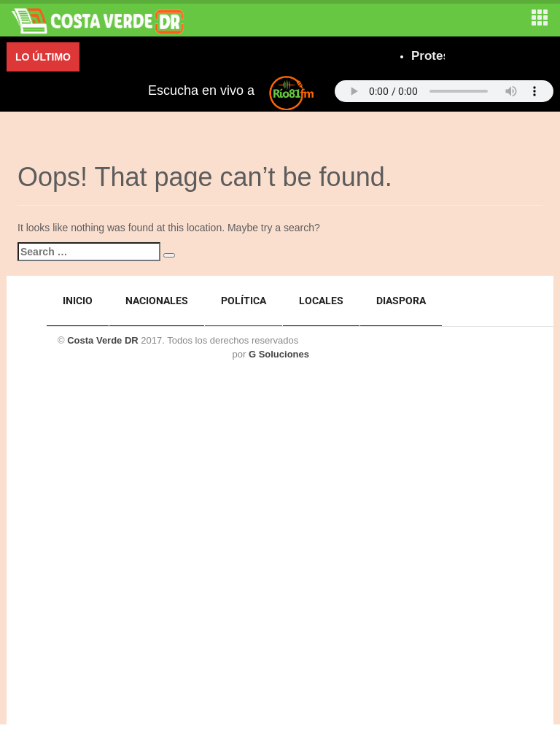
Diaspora (401, 301)
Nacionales (157, 301)
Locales (321, 301)
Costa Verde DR (103, 340)
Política (244, 301)
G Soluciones (279, 354)
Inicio (78, 301)
